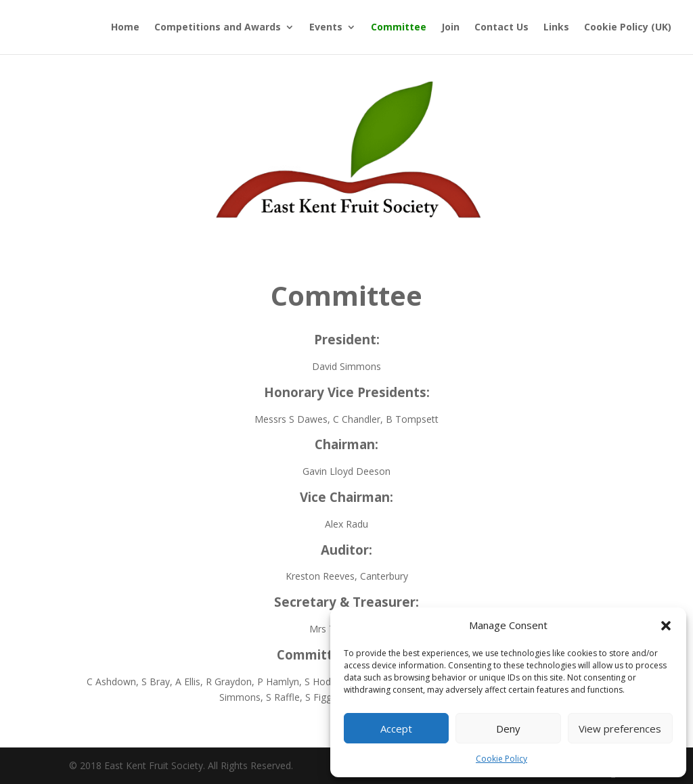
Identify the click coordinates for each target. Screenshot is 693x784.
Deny (508, 729)
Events (326, 28)
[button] (666, 626)
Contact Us (501, 28)
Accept (396, 729)
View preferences (620, 729)
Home (125, 28)
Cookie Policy (501, 759)
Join (450, 28)
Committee (399, 28)
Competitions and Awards (218, 28)
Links (556, 28)
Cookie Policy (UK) (628, 28)
